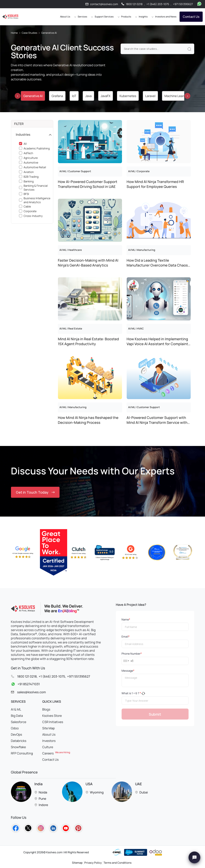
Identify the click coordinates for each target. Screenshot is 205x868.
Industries (23, 135)
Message (128, 671)
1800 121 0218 (134, 4)
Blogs (46, 709)
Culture (48, 747)
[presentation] (18, 96)
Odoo (15, 728)
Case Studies (30, 33)
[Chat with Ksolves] (194, 857)
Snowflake (19, 747)
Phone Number (132, 654)
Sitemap (77, 863)
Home (14, 33)
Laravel (150, 96)
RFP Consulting (22, 753)
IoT (74, 96)
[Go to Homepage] (10, 17)
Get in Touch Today (35, 492)
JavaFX (106, 96)
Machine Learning (177, 96)
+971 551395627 (183, 4)
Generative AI (33, 96)
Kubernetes (128, 96)
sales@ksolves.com (32, 692)
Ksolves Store (52, 716)
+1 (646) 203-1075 (158, 4)
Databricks (19, 741)
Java (88, 96)
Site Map (49, 728)
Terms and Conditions (118, 863)
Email (126, 637)
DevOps (17, 734)
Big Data (17, 716)
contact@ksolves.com (104, 4)
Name (126, 620)
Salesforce (19, 722)
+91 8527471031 (25, 684)
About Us (49, 734)
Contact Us (191, 17)
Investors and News (166, 17)
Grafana (57, 96)
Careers (56, 753)
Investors (49, 741)
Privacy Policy (93, 863)
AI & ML (16, 709)
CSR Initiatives (53, 722)
